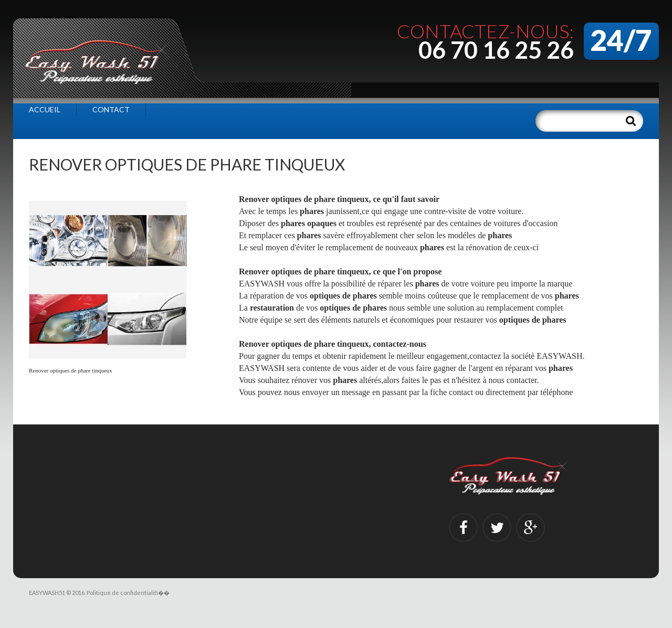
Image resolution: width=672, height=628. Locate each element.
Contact (111, 109)
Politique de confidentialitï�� (128, 593)
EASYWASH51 (47, 593)
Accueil (45, 109)
